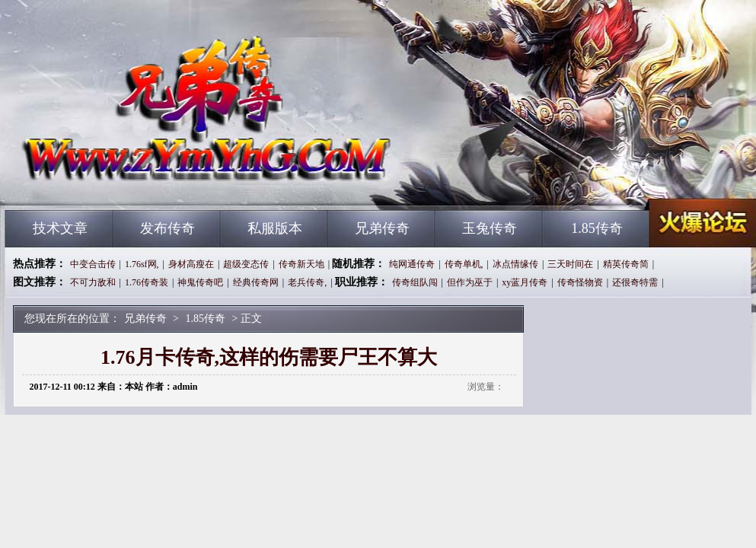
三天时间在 (570, 264)
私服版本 (275, 228)
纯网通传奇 (412, 264)
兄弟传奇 (151, 183)
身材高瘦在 (191, 264)
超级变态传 (246, 264)
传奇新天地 (301, 264)
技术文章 (60, 228)
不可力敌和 (93, 282)
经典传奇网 (256, 282)
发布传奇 (167, 228)
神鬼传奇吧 (200, 282)
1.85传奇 (597, 228)
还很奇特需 (635, 282)
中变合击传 (93, 264)
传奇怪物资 (580, 282)
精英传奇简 (626, 264)
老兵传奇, (307, 282)
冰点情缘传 (515, 264)
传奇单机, (464, 264)
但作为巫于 (470, 282)
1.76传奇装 (147, 282)
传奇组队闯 (415, 282)
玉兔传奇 (490, 228)
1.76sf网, (142, 264)
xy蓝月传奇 (525, 282)
